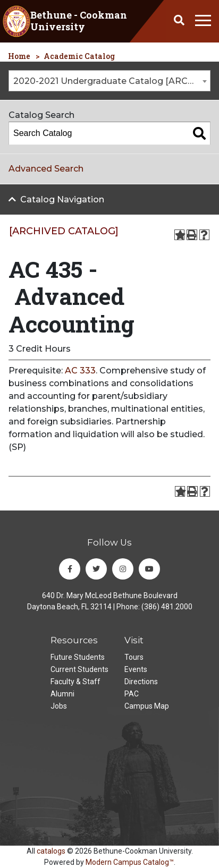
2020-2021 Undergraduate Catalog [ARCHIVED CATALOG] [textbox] (112, 81)
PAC (132, 694)
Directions (141, 682)
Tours (134, 657)
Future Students (78, 657)
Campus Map (147, 706)
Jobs (59, 706)
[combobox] (109, 81)
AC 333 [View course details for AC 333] (80, 371)
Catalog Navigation (62, 199)
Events (136, 669)
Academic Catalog (79, 56)
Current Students (79, 669)
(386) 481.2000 (167, 607)
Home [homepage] (19, 56)
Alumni (62, 694)
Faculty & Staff (75, 682)
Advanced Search (46, 169)
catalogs (51, 851)
